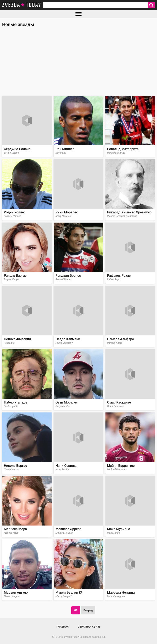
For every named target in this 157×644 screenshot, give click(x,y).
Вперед (88, 610)
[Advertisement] (78, 64)
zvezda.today (72, 637)
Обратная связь (89, 627)
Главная (62, 627)
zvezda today (22, 5)
